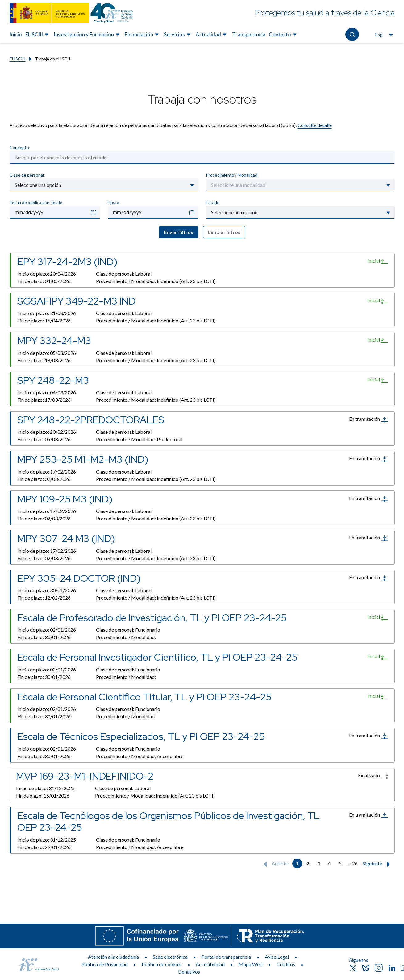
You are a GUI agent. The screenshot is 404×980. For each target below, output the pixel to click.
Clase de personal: (27, 175)
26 (355, 863)
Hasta (113, 202)
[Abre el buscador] (352, 34)
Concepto (19, 148)
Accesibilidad (210, 964)
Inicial (378, 261)
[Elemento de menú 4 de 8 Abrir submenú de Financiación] (143, 35)
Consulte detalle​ (315, 125)
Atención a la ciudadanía (113, 957)
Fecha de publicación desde (36, 202)
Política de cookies (162, 964)
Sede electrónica (170, 957)
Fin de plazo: (44, 281)
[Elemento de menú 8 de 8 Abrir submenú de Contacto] (284, 35)
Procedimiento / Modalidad (232, 175)
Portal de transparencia (226, 957)
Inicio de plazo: (47, 274)
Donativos (189, 972)
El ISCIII (18, 59)
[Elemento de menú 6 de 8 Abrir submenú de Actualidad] (212, 35)
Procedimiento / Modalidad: (156, 281)
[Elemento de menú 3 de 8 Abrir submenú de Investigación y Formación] (87, 35)
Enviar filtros (179, 232)
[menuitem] (16, 35)
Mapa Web (251, 964)
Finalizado (373, 776)
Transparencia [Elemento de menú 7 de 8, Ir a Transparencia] (249, 34)
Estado (213, 202)
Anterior (275, 864)
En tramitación (369, 420)
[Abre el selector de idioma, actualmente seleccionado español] (383, 35)
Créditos (286, 964)
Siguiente (378, 864)
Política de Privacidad (105, 964)
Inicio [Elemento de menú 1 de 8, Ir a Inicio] (16, 34)
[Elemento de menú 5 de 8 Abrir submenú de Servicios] (178, 35)
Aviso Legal (277, 957)
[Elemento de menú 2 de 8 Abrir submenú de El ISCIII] (38, 35)
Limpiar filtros (224, 232)
